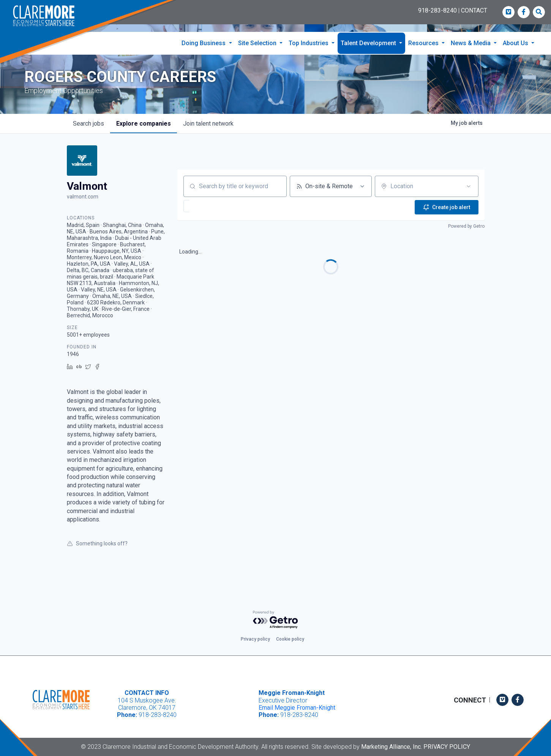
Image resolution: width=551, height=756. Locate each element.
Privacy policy (255, 639)
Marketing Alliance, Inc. (392, 747)
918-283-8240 (437, 10)
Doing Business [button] (204, 43)
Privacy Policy (447, 747)
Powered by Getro (466, 240)
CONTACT (474, 10)
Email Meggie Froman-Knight (297, 708)
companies (144, 139)
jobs (88, 139)
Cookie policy (290, 639)
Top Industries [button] (309, 43)
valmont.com (83, 212)
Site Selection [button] (258, 43)
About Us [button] (516, 43)
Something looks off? (97, 559)
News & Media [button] (471, 43)
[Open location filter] (469, 202)
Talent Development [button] (369, 43)
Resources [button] (424, 43)
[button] (209, 221)
